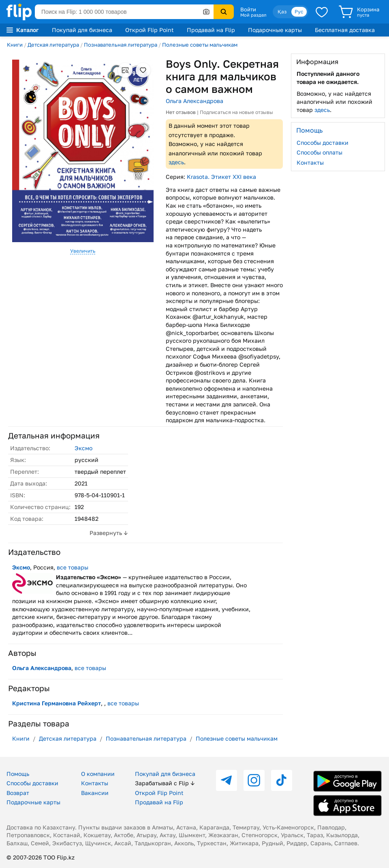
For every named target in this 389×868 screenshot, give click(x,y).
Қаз (282, 12)
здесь (176, 162)
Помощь (18, 774)
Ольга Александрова (194, 101)
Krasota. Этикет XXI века (221, 177)
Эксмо (83, 448)
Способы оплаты (320, 152)
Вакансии (95, 793)
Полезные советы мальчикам (200, 45)
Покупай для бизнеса (82, 30)
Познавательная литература (121, 45)
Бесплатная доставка (345, 30)
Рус (299, 12)
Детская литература (53, 45)
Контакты (310, 162)
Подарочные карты (275, 30)
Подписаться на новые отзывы (236, 112)
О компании (98, 774)
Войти (248, 9)
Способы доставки (323, 143)
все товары (73, 567)
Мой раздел (253, 15)
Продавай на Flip (211, 30)
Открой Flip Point (150, 30)
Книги (15, 45)
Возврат (18, 793)
